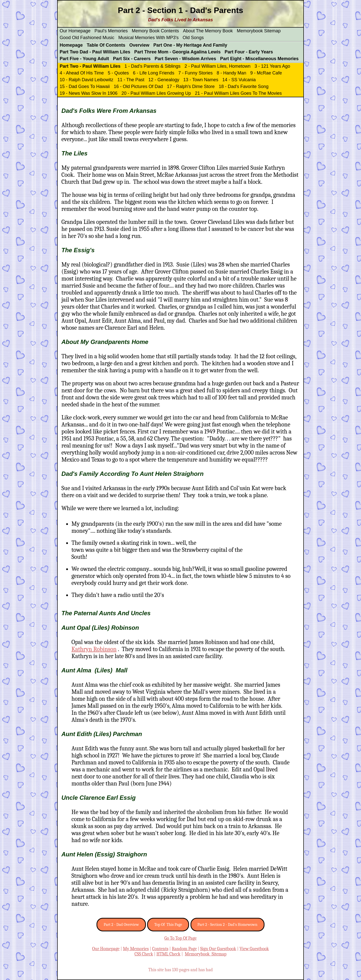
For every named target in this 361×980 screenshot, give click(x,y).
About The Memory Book (208, 31)
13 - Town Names (201, 80)
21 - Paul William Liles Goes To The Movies (238, 93)
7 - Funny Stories (195, 73)
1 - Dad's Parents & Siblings (153, 66)
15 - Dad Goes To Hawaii (85, 86)
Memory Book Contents (155, 31)
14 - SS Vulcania (239, 80)
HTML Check (168, 954)
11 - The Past (131, 80)
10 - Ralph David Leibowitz (86, 80)
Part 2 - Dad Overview (121, 925)
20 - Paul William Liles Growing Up (156, 93)
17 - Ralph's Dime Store (191, 86)
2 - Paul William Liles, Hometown (217, 66)
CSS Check (144, 954)
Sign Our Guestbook (218, 949)
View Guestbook (254, 949)
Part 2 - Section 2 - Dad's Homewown (228, 925)
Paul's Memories (111, 31)
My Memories (136, 949)
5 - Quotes (118, 73)
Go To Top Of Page (180, 938)
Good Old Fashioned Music (87, 38)
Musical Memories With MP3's (148, 38)
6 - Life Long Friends (154, 73)
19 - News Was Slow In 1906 (88, 93)
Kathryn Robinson (94, 649)
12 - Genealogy (164, 80)
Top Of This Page (168, 925)
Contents (160, 949)
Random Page (184, 949)
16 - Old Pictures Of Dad (138, 86)
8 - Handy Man (231, 73)
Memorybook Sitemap (259, 31)
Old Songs (193, 38)
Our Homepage (75, 31)
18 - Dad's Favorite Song (244, 86)
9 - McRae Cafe (266, 73)
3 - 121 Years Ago (272, 66)
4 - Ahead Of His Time (82, 73)
